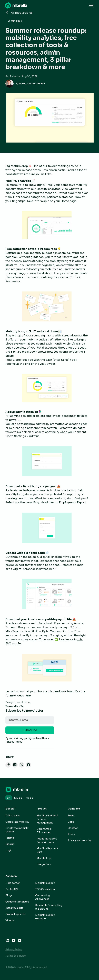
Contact (73, 828)
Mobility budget (45, 883)
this (80, 639)
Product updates (15, 914)
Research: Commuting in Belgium (49, 907)
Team (71, 816)
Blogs (9, 895)
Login (9, 850)
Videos (10, 920)
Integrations (44, 864)
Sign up (10, 844)
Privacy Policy (14, 950)
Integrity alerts (14, 908)
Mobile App (44, 858)
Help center (13, 883)
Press (71, 834)
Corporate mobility (17, 822)
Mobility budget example (45, 917)
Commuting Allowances (44, 831)
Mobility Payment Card (47, 850)
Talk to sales (13, 816)
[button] (91, 5)
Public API (12, 889)
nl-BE (18, 798)
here (28, 696)
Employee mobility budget (17, 830)
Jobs (71, 822)
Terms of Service (16, 956)
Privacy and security (80, 841)
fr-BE (29, 798)
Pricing (10, 838)
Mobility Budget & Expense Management (47, 819)
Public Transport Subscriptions (47, 840)
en (9, 798)
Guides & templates (17, 902)
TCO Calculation (45, 889)
